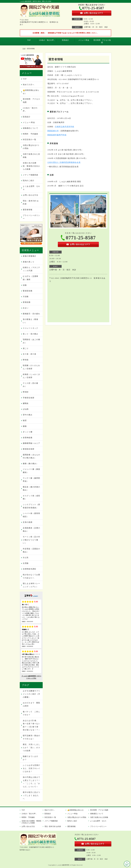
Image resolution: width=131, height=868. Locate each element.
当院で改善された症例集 (31, 156)
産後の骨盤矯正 (30, 256)
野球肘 (26, 392)
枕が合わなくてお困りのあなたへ (31, 576)
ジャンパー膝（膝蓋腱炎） (31, 471)
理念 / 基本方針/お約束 (31, 202)
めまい (26, 308)
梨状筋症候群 (29, 449)
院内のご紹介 (29, 181)
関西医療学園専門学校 (57, 135)
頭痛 (25, 285)
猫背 (25, 421)
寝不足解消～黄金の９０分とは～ (31, 737)
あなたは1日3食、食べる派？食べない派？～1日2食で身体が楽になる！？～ (31, 725)
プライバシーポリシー (31, 217)
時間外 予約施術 (30, 134)
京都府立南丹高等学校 (65, 127)
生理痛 (26, 563)
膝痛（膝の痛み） (30, 464)
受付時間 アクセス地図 (102, 41)
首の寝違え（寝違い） (30, 321)
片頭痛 (26, 297)
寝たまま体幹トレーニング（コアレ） (31, 585)
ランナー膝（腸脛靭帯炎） (31, 480)
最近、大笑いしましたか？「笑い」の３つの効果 (31, 748)
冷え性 (26, 558)
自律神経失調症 (30, 569)
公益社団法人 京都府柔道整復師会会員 (64, 162)
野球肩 (26, 360)
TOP (29, 40)
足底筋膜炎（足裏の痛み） (31, 530)
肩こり (26, 348)
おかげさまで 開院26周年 (31, 704)
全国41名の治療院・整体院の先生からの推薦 (31, 166)
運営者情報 (28, 210)
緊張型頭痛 (28, 291)
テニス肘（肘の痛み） (30, 385)
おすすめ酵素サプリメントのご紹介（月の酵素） (31, 694)
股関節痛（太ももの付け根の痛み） (31, 456)
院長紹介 (65, 40)
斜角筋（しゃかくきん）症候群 (31, 376)
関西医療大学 (53, 131)
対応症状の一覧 (30, 140)
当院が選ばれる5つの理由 (31, 147)
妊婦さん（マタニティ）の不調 (31, 269)
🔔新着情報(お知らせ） (31, 92)
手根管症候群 (29, 398)
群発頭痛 (27, 302)
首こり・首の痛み (30, 334)
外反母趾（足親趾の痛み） (31, 550)
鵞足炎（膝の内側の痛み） (31, 489)
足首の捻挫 (28, 522)
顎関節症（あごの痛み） (31, 341)
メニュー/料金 (84, 40)
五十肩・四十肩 (30, 354)
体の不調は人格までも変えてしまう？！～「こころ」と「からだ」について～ (31, 782)
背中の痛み (28, 415)
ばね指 (26, 409)
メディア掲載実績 (30, 175)
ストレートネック (30, 328)
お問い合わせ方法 (30, 195)
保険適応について (30, 128)
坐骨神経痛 (28, 438)
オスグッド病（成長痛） (31, 497)
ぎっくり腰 (28, 432)
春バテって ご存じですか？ (31, 713)
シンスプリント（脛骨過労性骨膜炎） (31, 506)
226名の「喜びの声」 (47, 40)
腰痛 (25, 426)
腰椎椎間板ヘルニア (31, 443)
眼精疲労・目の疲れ (31, 314)
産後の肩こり (29, 262)
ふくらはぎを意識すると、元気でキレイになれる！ (31, 768)
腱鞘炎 (26, 403)
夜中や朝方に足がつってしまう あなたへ (31, 795)
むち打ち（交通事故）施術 (30, 278)
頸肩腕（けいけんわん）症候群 (31, 367)
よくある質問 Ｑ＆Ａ (31, 188)
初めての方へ (29, 85)
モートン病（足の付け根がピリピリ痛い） (31, 540)
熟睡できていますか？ (30, 758)
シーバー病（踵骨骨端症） (31, 515)
